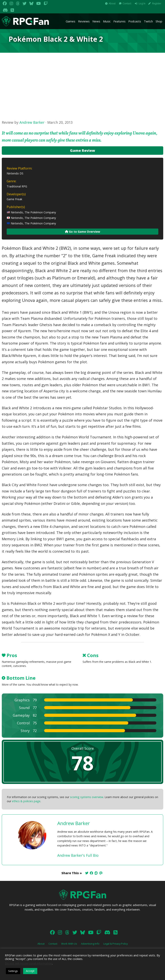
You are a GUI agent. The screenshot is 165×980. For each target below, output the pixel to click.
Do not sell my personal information (28, 963)
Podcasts (135, 21)
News (96, 21)
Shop (159, 21)
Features (119, 21)
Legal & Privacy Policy (116, 944)
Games (71, 21)
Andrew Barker (32, 122)
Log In (142, 3)
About (112, 3)
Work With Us (69, 944)
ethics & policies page (26, 801)
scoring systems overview (87, 797)
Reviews (84, 21)
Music (107, 21)
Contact (127, 3)
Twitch (148, 21)
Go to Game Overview (82, 232)
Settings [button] (13, 971)
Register (157, 3)
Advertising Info (90, 944)
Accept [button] (30, 971)
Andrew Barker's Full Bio (78, 855)
